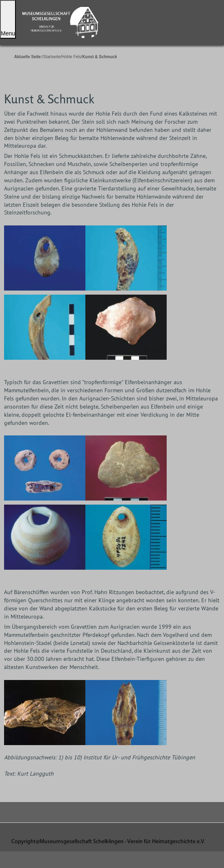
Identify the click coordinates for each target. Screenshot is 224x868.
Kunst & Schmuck (49, 99)
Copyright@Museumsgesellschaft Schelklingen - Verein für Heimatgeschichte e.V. (108, 842)
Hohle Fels (72, 57)
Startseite (52, 57)
